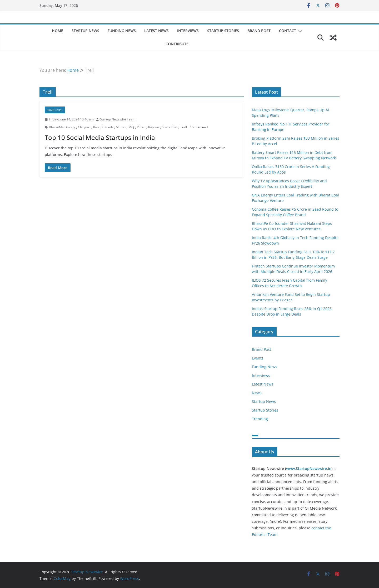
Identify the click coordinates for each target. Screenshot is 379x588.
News (257, 393)
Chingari (84, 127)
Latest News (156, 31)
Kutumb (107, 127)
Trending (260, 419)
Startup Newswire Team (118, 119)
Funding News (122, 31)
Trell (184, 127)
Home (58, 31)
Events (258, 358)
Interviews (188, 31)
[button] (299, 31)
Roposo (154, 127)
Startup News (85, 31)
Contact (288, 31)
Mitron (121, 127)
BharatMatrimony (62, 127)
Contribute (177, 44)
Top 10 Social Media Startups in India (100, 137)
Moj (131, 127)
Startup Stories (223, 31)
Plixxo (141, 127)
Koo (96, 127)
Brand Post (259, 31)
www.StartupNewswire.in (309, 468)
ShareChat (170, 127)
